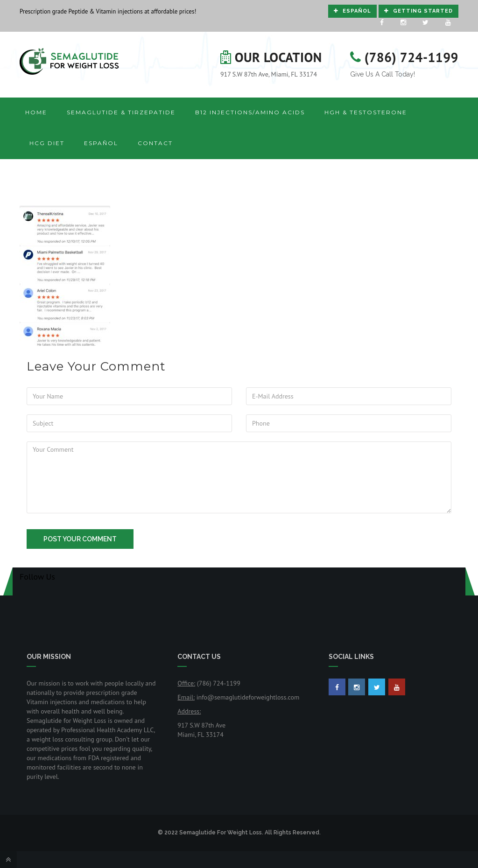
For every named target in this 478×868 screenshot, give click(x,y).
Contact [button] (155, 143)
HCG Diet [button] (47, 143)
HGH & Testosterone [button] (366, 112)
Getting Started (418, 11)
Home (36, 112)
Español (352, 11)
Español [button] (101, 143)
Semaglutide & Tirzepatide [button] (121, 112)
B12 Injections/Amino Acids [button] (250, 112)
